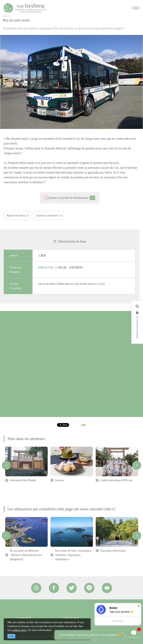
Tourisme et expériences (47, 216)
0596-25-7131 (46, 267)
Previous (6, 465)
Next (137, 465)
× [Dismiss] (139, 606)
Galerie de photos (72, 618)
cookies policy (19, 630)
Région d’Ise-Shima (16, 216)
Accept (11, 636)
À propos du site (24, 618)
